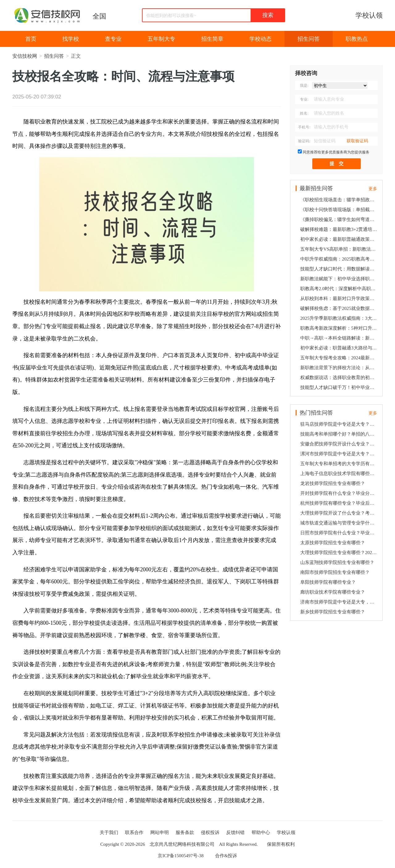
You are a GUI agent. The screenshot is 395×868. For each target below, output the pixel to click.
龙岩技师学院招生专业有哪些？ (333, 483)
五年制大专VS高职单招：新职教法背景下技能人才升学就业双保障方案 (339, 249)
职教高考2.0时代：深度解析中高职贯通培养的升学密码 (339, 289)
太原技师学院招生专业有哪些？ (333, 543)
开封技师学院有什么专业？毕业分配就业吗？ (339, 493)
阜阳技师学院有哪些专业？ (328, 582)
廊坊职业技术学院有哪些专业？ (333, 592)
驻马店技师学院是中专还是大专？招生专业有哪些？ (339, 424)
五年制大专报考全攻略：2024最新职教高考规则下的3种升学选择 (339, 358)
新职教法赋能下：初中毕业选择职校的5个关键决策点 (339, 279)
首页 (31, 39)
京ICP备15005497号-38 (181, 856)
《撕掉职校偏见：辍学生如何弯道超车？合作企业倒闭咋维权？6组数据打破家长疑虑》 (339, 219)
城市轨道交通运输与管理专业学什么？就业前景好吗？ (339, 523)
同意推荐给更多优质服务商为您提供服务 (336, 152)
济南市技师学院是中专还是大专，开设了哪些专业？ (339, 602)
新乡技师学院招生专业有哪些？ (333, 612)
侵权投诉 (210, 833)
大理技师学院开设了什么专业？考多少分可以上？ (339, 513)
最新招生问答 (316, 188)
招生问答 (309, 39)
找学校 (71, 39)
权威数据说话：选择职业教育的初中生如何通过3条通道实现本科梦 (339, 378)
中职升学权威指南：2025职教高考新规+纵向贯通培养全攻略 (339, 259)
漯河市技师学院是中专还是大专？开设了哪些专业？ (339, 454)
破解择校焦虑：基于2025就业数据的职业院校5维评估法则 (339, 308)
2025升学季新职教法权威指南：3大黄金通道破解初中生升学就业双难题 (339, 318)
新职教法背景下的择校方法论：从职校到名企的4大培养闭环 (339, 368)
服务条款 (185, 833)
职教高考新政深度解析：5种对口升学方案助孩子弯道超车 (339, 328)
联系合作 (134, 833)
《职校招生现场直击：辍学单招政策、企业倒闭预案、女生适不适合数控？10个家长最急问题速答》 (339, 200)
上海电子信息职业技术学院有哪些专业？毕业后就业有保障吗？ (339, 474)
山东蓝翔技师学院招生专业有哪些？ (337, 562)
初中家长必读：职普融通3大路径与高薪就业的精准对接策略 (339, 348)
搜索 (268, 15)
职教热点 (357, 39)
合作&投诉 (226, 856)
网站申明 (160, 833)
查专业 (113, 39)
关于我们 (109, 833)
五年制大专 (161, 39)
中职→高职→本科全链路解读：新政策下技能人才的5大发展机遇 (339, 338)
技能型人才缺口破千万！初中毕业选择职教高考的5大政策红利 (339, 387)
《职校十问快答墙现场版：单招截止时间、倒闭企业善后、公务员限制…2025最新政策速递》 (339, 210)
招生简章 (212, 39)
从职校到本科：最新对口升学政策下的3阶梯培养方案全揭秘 (339, 298)
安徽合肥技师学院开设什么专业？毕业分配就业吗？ (339, 444)
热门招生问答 (316, 413)
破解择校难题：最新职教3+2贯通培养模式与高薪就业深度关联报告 (339, 229)
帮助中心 (261, 833)
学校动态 (260, 39)
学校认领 (369, 15)
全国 (99, 16)
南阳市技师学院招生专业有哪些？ (335, 572)
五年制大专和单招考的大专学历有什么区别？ (339, 464)
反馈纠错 (235, 833)
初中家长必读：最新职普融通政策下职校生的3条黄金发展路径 (339, 239)
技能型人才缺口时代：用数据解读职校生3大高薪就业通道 (339, 269)
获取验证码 (357, 141)
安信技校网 (25, 56)
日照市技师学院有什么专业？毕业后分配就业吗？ (339, 533)
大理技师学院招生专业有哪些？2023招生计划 (339, 553)
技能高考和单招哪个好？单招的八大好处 (339, 434)
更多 (373, 189)
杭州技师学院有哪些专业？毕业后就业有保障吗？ (339, 503)
